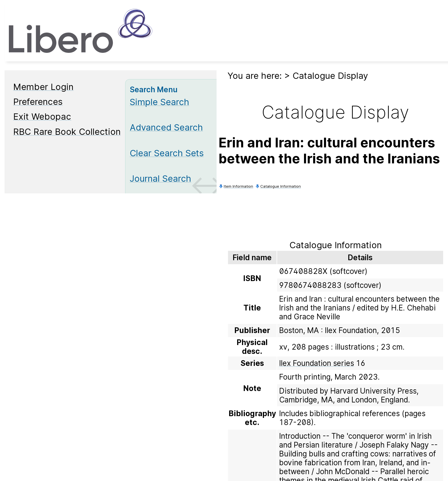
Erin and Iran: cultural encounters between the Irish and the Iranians (329, 151)
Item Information (238, 186)
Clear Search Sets (167, 153)
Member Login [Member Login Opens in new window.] (43, 87)
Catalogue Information (281, 186)
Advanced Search (166, 127)
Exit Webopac (42, 116)
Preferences (38, 102)
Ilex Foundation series (317, 363)
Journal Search (160, 178)
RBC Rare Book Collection (67, 132)
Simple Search (159, 102)
